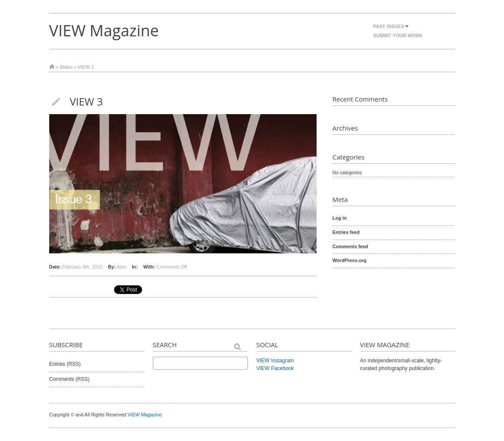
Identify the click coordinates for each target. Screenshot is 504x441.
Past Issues (391, 26)
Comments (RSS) (70, 379)
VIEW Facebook (275, 368)
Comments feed (350, 246)
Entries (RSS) (65, 364)
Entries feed (346, 232)
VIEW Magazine (104, 30)
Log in (340, 218)
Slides (66, 67)
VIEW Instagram (275, 361)
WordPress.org (350, 260)
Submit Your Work (398, 35)
